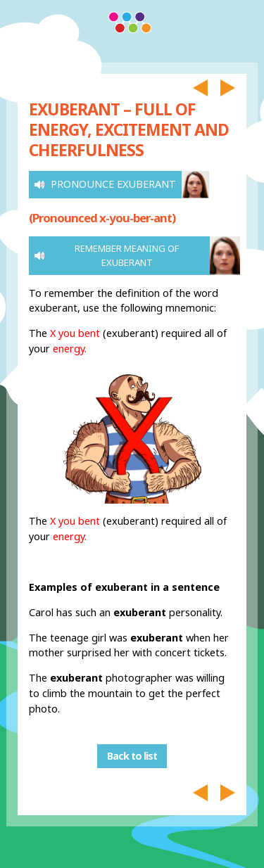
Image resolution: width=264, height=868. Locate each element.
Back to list (132, 757)
